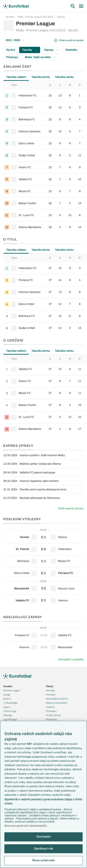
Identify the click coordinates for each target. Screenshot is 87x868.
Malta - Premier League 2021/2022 (35, 17)
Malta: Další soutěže (40, 57)
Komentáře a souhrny (57, 699)
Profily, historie (53, 715)
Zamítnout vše (43, 849)
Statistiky (71, 50)
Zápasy (51, 50)
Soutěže (10, 17)
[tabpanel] (43, 157)
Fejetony (50, 707)
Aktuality (50, 690)
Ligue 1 (7, 707)
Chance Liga (10, 711)
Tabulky (61, 17)
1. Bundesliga (10, 703)
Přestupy (12, 57)
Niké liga (8, 715)
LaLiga (7, 695)
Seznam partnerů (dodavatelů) (26, 826)
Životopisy (51, 711)
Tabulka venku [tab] (64, 77)
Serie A (7, 699)
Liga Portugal (10, 719)
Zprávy (11, 50)
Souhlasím (43, 837)
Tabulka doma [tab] (41, 77)
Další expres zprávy (71, 508)
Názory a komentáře (56, 703)
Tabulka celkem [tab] (16, 77)
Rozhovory (52, 719)
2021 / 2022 (15, 40)
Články (50, 686)
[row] (45, 96)
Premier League (12, 690)
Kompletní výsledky (71, 659)
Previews (51, 695)
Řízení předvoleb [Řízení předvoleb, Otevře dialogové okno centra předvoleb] (43, 860)
